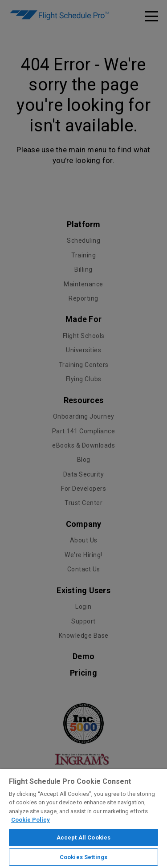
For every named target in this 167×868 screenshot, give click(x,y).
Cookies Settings (83, 857)
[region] (83, 819)
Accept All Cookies (83, 837)
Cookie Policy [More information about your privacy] (31, 820)
